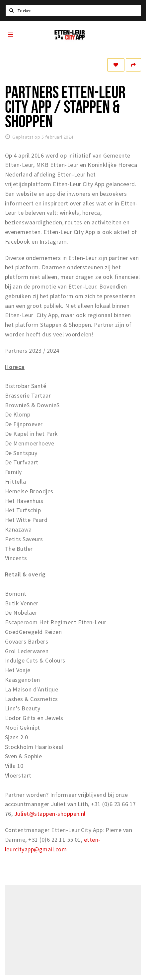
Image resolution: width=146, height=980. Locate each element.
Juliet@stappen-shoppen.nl (50, 814)
